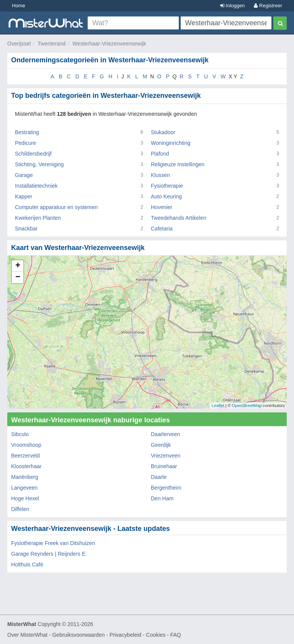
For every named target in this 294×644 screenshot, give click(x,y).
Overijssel (19, 44)
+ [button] (18, 266)
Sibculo (20, 434)
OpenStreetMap (247, 406)
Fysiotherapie (167, 186)
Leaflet (218, 406)
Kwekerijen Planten (38, 218)
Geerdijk (161, 445)
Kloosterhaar (26, 466)
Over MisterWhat (27, 635)
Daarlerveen (165, 434)
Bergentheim (166, 488)
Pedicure (25, 143)
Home (19, 6)
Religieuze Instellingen (178, 164)
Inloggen (233, 6)
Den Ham (162, 498)
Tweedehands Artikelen (179, 218)
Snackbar (26, 229)
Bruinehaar (164, 466)
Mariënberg (25, 477)
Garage (24, 175)
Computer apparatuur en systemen (56, 207)
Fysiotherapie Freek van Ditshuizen (53, 543)
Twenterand (51, 44)
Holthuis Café (27, 565)
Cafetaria (162, 229)
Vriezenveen (166, 456)
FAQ (176, 635)
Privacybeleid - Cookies (137, 635)
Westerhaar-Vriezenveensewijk (109, 44)
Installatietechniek (36, 186)
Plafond (160, 154)
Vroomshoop (26, 445)
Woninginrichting (171, 143)
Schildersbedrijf (33, 154)
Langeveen (24, 488)
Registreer (268, 6)
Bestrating (27, 132)
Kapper (24, 196)
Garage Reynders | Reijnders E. (49, 554)
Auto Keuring (166, 196)
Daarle (159, 477)
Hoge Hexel (25, 498)
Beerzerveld (25, 456)
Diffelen (20, 509)
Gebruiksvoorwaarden (78, 635)
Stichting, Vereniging (39, 164)
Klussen (160, 175)
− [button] (18, 277)
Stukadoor (163, 132)
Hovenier (162, 207)
